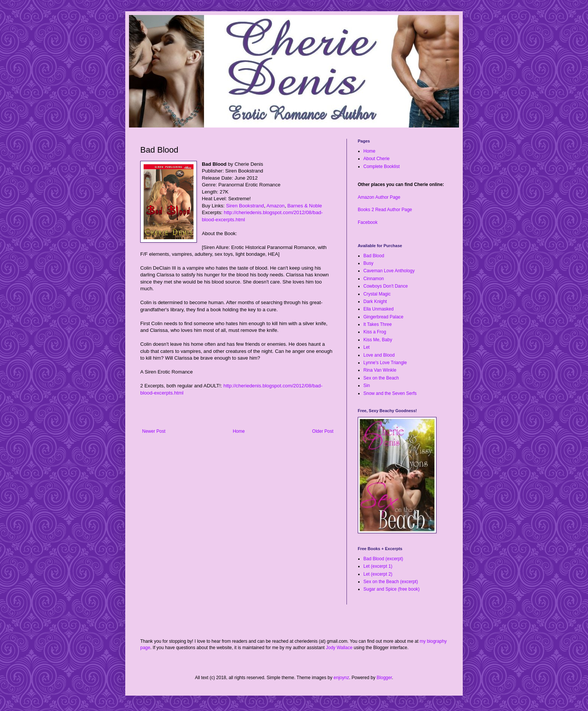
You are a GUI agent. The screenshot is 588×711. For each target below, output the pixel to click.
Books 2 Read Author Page (385, 210)
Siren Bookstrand (245, 206)
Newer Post (154, 431)
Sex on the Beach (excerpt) (391, 582)
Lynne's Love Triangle (385, 363)
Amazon (275, 206)
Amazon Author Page (379, 197)
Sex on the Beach (381, 378)
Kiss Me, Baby (378, 340)
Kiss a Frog (375, 332)
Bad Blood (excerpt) (383, 559)
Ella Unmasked (379, 309)
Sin (367, 385)
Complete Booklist (382, 166)
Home (239, 431)
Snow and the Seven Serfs (390, 393)
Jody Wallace (339, 648)
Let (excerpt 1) (378, 566)
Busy (368, 263)
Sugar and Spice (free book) (391, 589)
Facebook (368, 222)
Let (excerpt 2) (378, 574)
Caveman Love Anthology (389, 271)
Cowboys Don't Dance (385, 286)
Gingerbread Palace (383, 317)
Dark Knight (375, 301)
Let (367, 347)
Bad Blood (374, 256)
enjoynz (341, 678)
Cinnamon (374, 279)
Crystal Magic (377, 294)
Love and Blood (379, 355)
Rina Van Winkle (380, 370)
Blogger (384, 678)
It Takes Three (378, 324)
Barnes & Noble (304, 206)
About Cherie (376, 159)
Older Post (323, 431)
